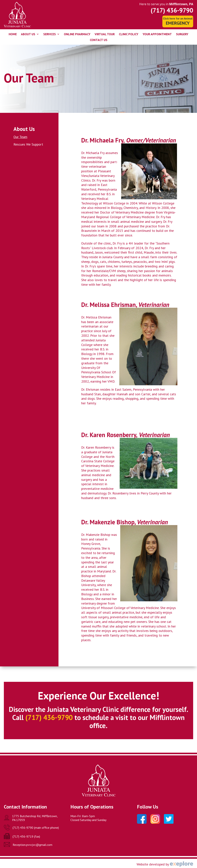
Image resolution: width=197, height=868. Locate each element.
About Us (28, 34)
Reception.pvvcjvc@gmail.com (33, 845)
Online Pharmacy (77, 34)
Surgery (182, 34)
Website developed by (153, 864)
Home (13, 34)
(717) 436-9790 (172, 10)
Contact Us (99, 40)
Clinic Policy (129, 34)
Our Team (20, 137)
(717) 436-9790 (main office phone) (36, 828)
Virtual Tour (105, 34)
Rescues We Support (28, 144)
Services (50, 34)
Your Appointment (157, 34)
